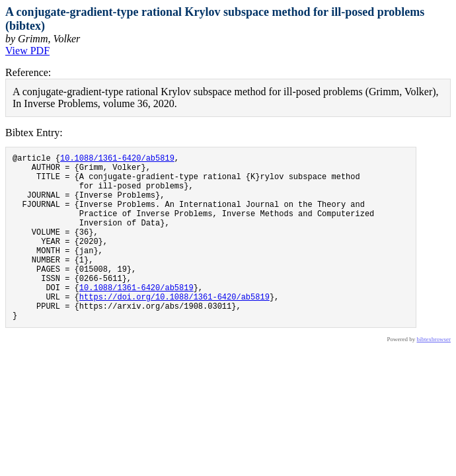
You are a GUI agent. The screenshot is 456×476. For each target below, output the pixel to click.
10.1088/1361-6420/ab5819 (117, 160)
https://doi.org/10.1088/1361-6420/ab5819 (174, 328)
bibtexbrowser (434, 375)
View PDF (27, 51)
